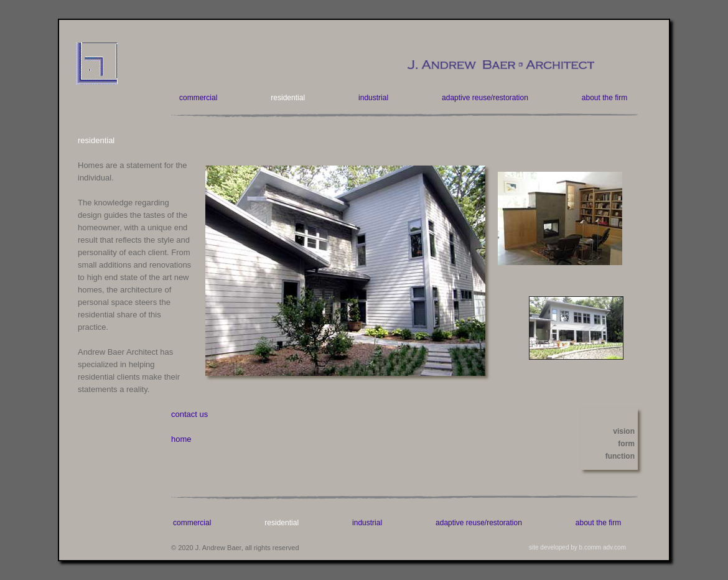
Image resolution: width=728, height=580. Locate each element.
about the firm (604, 98)
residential (288, 98)
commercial (198, 98)
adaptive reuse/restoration (485, 98)
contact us (189, 414)
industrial (373, 98)
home (181, 439)
